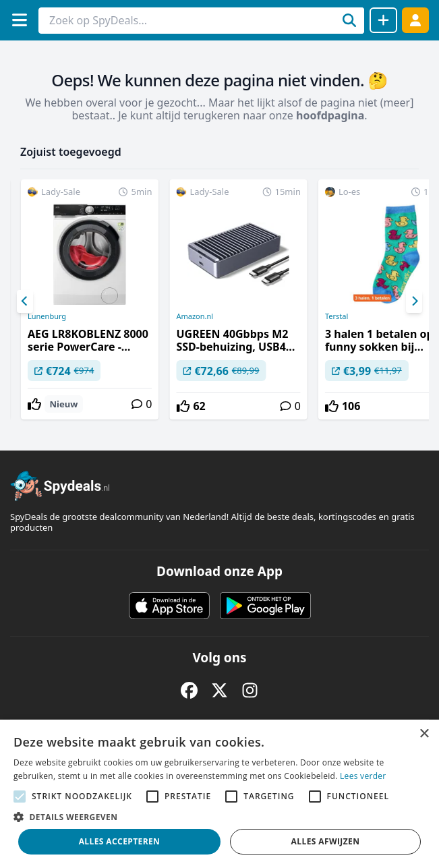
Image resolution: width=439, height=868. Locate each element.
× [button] (424, 734)
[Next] (414, 301)
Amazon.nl (195, 316)
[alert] (219, 794)
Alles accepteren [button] (120, 841)
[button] (219, 817)
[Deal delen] (383, 20)
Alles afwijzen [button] (326, 841)
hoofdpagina (330, 115)
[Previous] (25, 301)
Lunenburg (47, 316)
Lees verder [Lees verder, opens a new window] (363, 776)
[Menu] (19, 20)
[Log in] (415, 20)
